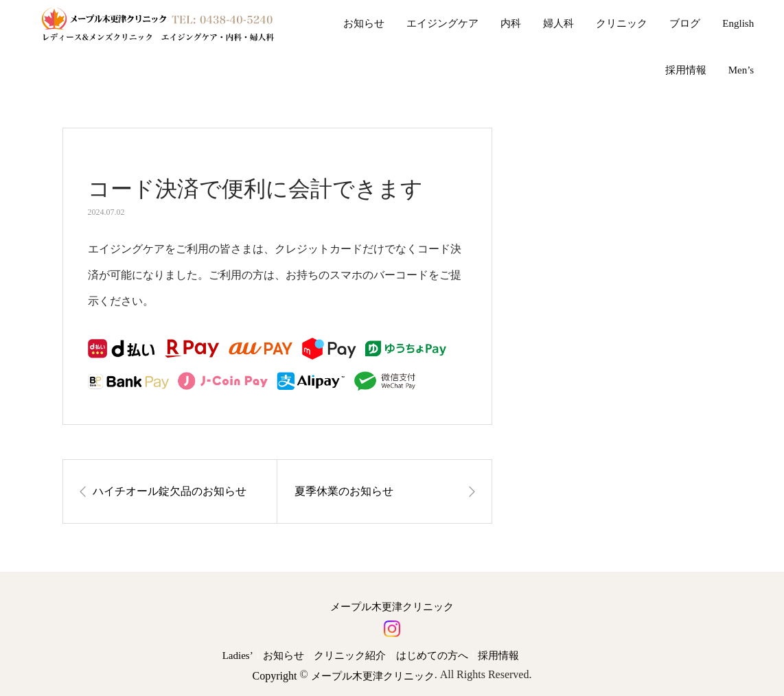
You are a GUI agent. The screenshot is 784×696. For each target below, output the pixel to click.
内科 (511, 23)
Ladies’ (238, 656)
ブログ (685, 23)
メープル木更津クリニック (392, 607)
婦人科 (558, 23)
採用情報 (686, 70)
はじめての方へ (432, 656)
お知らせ (364, 23)
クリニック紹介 (350, 656)
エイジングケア (442, 23)
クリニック (622, 23)
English (738, 23)
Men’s (741, 70)
